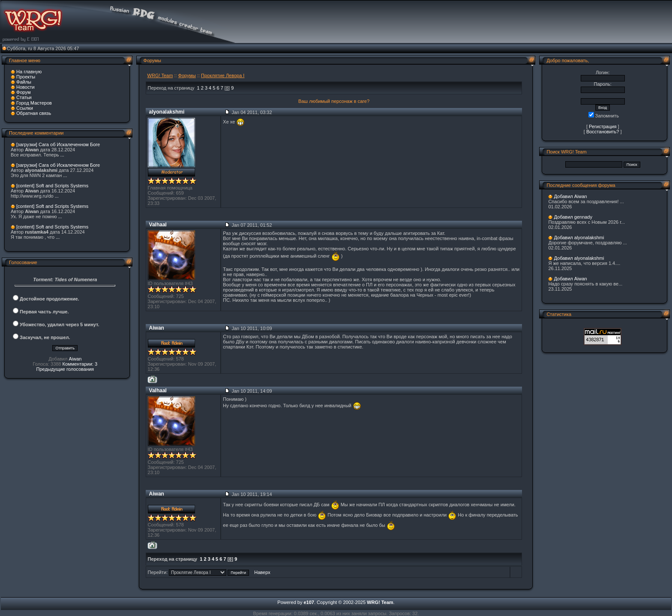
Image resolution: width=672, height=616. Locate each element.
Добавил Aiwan (570, 196)
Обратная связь (34, 113)
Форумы (187, 75)
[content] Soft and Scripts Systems (52, 186)
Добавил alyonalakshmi (579, 237)
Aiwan (75, 359)
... (62, 155)
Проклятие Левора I (223, 75)
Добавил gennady (573, 217)
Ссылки (25, 108)
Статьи (24, 97)
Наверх (262, 572)
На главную (29, 72)
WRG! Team (160, 75)
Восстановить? (603, 132)
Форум (23, 92)
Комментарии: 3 (80, 364)
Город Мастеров (34, 103)
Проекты (26, 77)
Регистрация (603, 126)
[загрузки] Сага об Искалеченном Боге (58, 144)
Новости (25, 87)
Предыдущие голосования (65, 369)
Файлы (24, 82)
